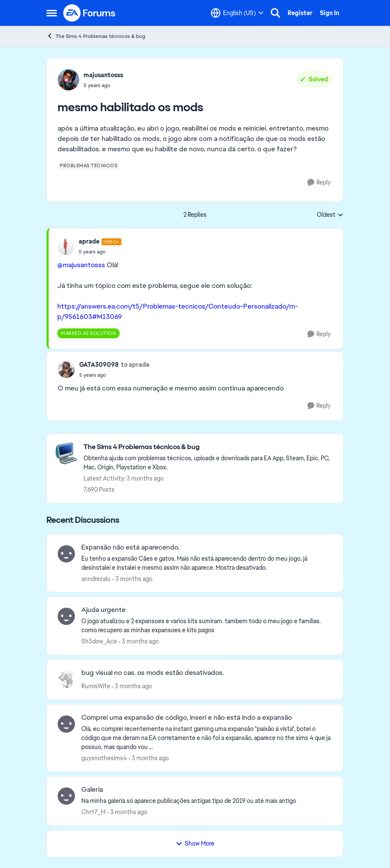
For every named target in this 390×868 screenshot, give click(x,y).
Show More (195, 843)
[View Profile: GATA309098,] (66, 369)
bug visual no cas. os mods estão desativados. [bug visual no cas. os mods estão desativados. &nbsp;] (153, 673)
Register (300, 13)
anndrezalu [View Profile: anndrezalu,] (96, 578)
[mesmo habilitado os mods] (100, 252)
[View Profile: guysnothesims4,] (66, 724)
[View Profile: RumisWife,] (66, 679)
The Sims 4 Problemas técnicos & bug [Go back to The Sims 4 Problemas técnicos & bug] (96, 36)
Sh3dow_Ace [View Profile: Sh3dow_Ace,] (99, 641)
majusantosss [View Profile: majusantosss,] (103, 75)
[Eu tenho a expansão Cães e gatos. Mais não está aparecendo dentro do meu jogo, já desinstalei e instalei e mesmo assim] (207, 563)
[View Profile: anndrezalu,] (66, 554)
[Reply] (319, 183)
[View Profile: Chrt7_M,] (66, 796)
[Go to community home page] (90, 13)
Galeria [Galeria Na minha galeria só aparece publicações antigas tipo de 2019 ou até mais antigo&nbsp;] (92, 790)
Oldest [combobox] (330, 215)
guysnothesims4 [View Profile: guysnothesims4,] (104, 758)
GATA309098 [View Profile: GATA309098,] (99, 365)
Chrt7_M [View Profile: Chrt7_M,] (93, 812)
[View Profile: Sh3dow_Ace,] (66, 616)
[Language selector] (237, 13)
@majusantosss (81, 265)
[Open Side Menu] (52, 13)
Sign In (330, 13)
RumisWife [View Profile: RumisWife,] (96, 686)
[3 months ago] (132, 579)
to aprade (135, 365)
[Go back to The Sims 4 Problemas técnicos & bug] (209, 447)
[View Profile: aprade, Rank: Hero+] (66, 247)
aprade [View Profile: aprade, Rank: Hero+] (89, 241)
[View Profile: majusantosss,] (68, 80)
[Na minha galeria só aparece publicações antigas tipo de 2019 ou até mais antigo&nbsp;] (207, 801)
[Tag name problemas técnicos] (89, 165)
